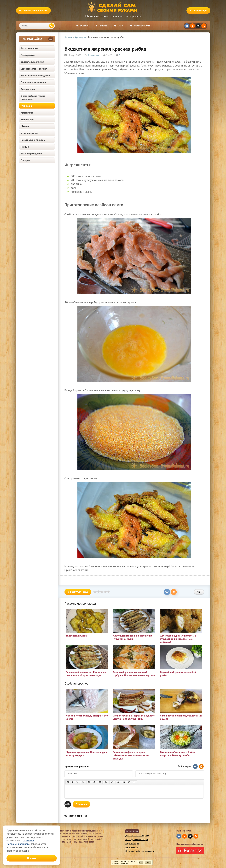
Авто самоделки (30, 48)
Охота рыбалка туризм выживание (33, 97)
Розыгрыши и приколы (33, 140)
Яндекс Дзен (132, 831)
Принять (32, 858)
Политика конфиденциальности (140, 851)
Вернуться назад (78, 592)
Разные (25, 147)
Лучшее (102, 26)
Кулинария (27, 106)
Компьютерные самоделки (35, 76)
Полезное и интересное (34, 82)
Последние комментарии (137, 840)
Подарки (26, 160)
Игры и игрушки (29, 133)
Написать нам (132, 847)
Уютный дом (28, 119)
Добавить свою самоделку (137, 836)
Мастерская (27, 113)
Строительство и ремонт (34, 69)
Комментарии (140, 26)
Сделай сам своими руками (113, 7)
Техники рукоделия (31, 154)
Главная (83, 26)
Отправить (81, 804)
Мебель (25, 126)
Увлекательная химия (33, 62)
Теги (119, 26)
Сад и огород (28, 89)
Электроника (28, 55)
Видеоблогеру (132, 843)
